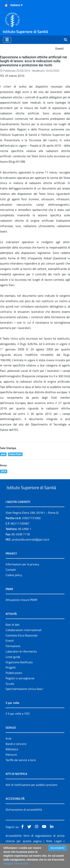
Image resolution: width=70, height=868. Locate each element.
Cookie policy (14, 589)
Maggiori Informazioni (16, 864)
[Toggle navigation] (7, 40)
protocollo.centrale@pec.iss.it (31, 553)
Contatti (11, 584)
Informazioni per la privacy (22, 578)
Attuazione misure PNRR (21, 614)
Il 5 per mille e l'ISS (18, 728)
